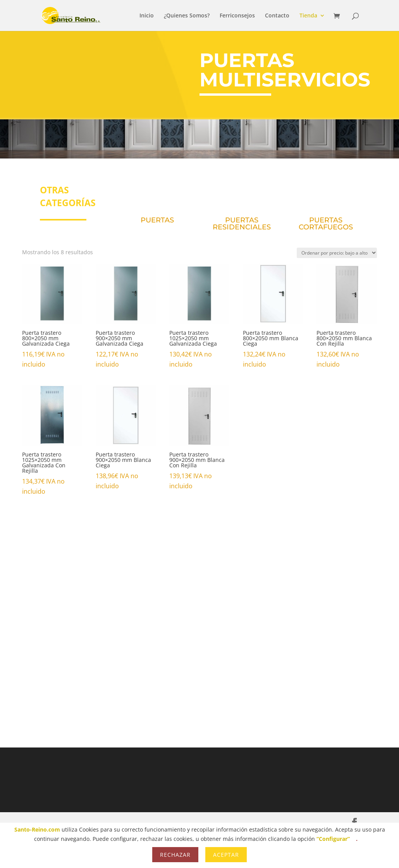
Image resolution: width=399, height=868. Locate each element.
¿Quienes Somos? (187, 16)
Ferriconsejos (237, 16)
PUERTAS (157, 220)
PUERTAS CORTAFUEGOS (326, 224)
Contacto (277, 16)
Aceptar (226, 855)
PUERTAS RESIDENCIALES (242, 224)
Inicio (147, 16)
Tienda (308, 16)
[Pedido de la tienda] (337, 253)
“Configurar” (333, 839)
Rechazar (175, 855)
